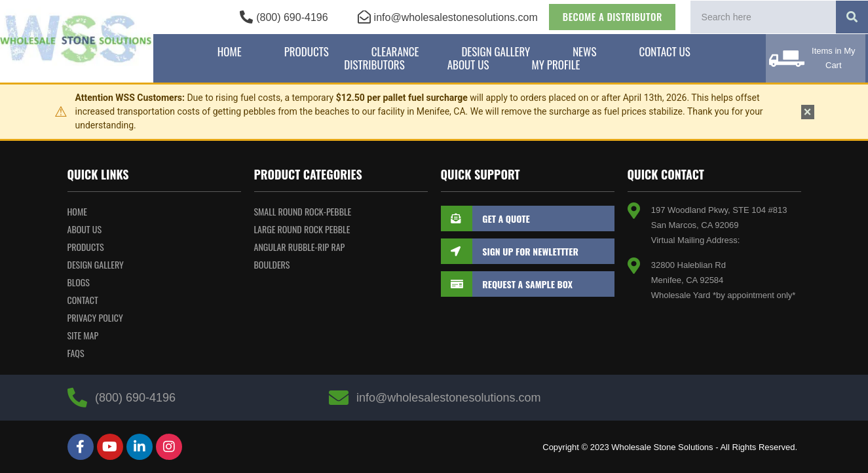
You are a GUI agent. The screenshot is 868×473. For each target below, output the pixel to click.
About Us (468, 65)
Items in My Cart (833, 58)
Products (307, 52)
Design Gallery (496, 52)
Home (230, 52)
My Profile (556, 65)
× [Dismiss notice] (808, 112)
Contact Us (664, 52)
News (584, 52)
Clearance (395, 52)
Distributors (374, 65)
